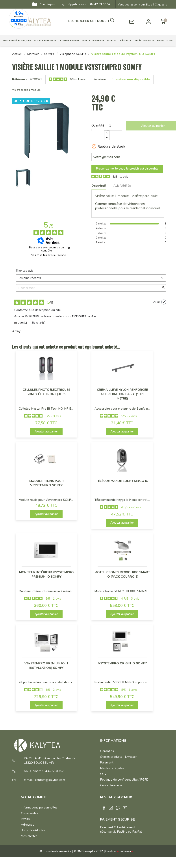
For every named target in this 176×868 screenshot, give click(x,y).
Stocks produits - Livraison (119, 757)
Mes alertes (29, 836)
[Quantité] (115, 126)
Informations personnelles (39, 807)
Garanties (107, 751)
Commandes (30, 813)
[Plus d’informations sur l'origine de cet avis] (164, 302)
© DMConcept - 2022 (88, 851)
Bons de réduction (34, 830)
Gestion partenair (119, 851)
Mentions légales (112, 768)
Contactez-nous (111, 785)
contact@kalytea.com (50, 780)
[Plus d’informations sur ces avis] (69, 248)
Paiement (107, 762)
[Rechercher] (93, 20)
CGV (103, 774)
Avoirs (25, 819)
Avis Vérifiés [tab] (122, 186)
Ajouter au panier (46, 431)
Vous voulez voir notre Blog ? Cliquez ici (143, 5)
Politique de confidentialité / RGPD (124, 780)
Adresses (28, 825)
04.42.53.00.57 (99, 4)
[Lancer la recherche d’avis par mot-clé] (163, 288)
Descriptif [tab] (99, 186)
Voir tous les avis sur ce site (48, 255)
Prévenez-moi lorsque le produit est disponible (127, 169)
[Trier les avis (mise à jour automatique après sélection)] (91, 278)
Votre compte (34, 797)
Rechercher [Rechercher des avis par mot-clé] (89, 288)
